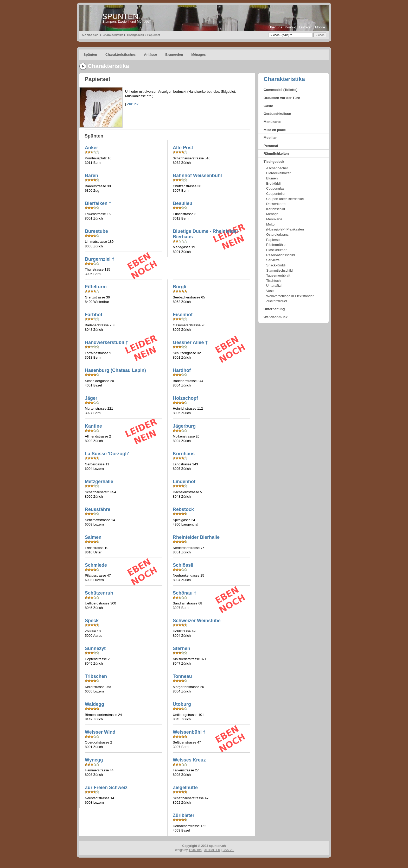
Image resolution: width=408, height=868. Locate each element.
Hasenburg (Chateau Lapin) (115, 370)
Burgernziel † (100, 259)
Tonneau (182, 676)
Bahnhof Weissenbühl (197, 176)
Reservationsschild (280, 255)
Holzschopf (185, 398)
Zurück (133, 104)
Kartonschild (276, 209)
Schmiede (96, 565)
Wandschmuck (276, 317)
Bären (91, 176)
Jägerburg (184, 426)
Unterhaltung (274, 309)
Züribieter (184, 815)
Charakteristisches (120, 55)
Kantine (93, 426)
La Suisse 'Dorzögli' (107, 454)
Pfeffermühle (276, 245)
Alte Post (183, 148)
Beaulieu (183, 203)
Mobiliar (270, 138)
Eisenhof (183, 315)
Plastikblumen (277, 250)
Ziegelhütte (185, 788)
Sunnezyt (95, 648)
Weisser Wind (100, 732)
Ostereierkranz (277, 235)
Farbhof (94, 315)
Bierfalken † (98, 203)
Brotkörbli (273, 183)
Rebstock (183, 509)
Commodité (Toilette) (280, 90)
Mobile (320, 27)
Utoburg (182, 704)
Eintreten (306, 27)
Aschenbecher (277, 168)
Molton (271, 224)
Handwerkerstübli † (106, 342)
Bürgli (180, 287)
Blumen (272, 178)
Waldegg (94, 704)
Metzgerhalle (99, 482)
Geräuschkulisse (277, 114)
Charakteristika (113, 35)
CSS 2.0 (228, 850)
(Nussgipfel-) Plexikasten (285, 229)
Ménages (199, 55)
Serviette (273, 260)
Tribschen (96, 676)
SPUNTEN (120, 16)
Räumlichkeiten (276, 154)
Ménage (272, 214)
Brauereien (174, 55)
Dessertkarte (276, 204)
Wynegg (94, 760)
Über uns (275, 27)
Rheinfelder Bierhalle (196, 537)
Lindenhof (184, 482)
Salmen (93, 537)
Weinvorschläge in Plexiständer (290, 296)
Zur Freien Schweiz (106, 788)
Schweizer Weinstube (197, 621)
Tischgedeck (135, 35)
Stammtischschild (279, 270)
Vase (270, 291)
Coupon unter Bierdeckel (285, 199)
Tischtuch (273, 281)
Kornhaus (184, 454)
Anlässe (150, 55)
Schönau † (185, 593)
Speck (92, 621)
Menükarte (272, 122)
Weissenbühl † (189, 732)
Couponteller (276, 194)
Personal (271, 146)
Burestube (96, 231)
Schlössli (183, 565)
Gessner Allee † (190, 342)
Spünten (90, 55)
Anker (91, 148)
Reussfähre (98, 509)
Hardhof (182, 370)
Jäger (91, 398)
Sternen (181, 648)
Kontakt (291, 27)
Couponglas (275, 188)
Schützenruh (99, 593)
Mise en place (275, 130)
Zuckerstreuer (277, 301)
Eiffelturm (96, 287)
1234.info (195, 850)
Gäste (268, 106)
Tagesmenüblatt (278, 275)
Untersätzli (274, 286)
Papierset (154, 35)
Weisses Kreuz (189, 760)
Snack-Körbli (276, 265)
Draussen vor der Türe (282, 98)
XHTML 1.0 (212, 850)
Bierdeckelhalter (278, 173)
